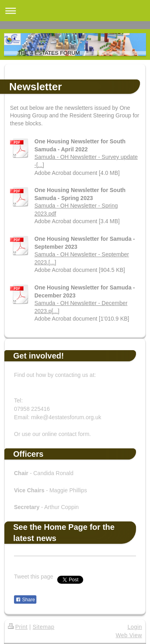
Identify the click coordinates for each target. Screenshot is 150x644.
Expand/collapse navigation (75, 11)
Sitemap (44, 627)
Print (18, 627)
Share (25, 600)
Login (135, 627)
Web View (129, 635)
